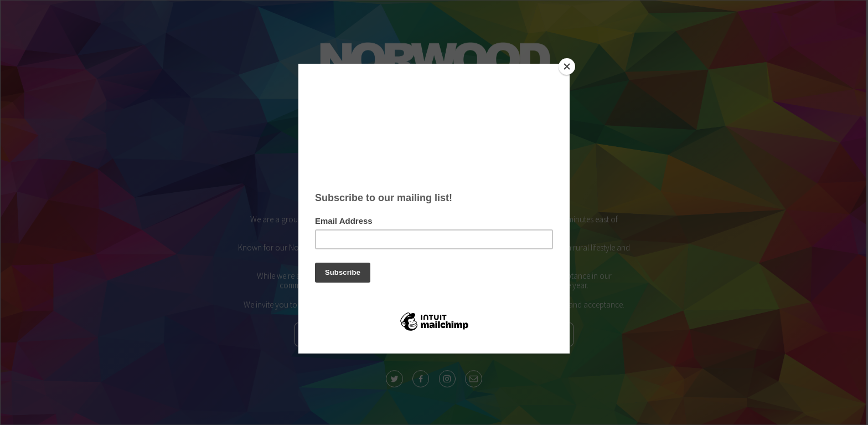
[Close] (567, 66)
